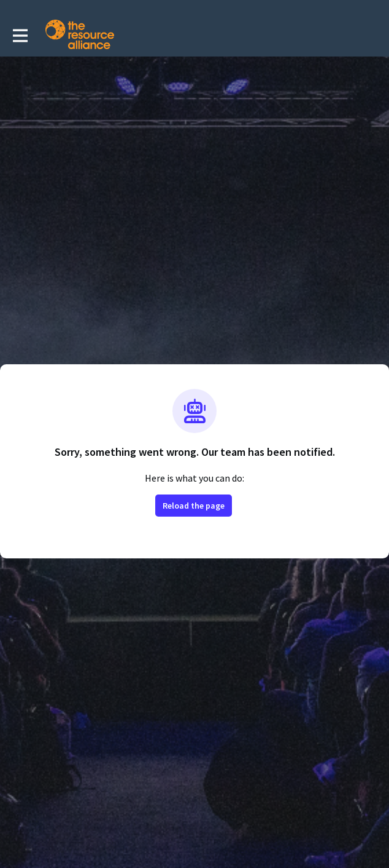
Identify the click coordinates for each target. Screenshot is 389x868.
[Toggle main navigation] (20, 35)
